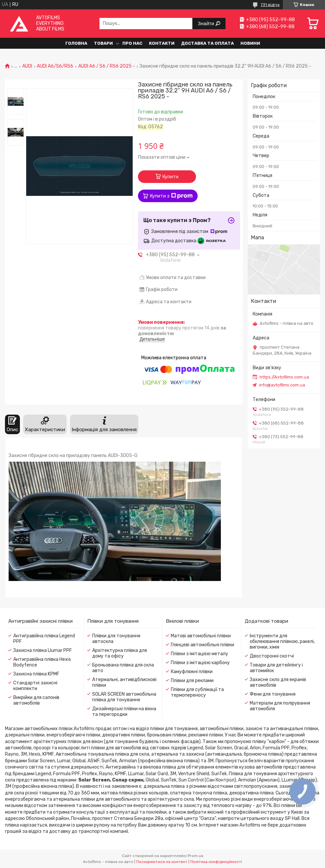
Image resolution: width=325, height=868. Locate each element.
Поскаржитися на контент (162, 862)
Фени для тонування (273, 694)
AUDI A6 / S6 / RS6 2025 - (107, 66)
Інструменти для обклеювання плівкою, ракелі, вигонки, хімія (282, 641)
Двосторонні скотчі (272, 656)
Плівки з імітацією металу (199, 654)
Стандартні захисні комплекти (35, 686)
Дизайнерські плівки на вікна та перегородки (124, 712)
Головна (76, 43)
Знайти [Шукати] (206, 23)
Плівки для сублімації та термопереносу (197, 692)
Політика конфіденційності (216, 862)
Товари (103, 43)
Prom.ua (195, 856)
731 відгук (270, 5)
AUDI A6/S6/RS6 (55, 66)
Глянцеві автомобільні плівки (202, 645)
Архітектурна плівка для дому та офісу (120, 653)
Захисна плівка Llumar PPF (43, 650)
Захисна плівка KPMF (36, 674)
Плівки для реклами (192, 681)
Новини (250, 43)
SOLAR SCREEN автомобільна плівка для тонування (124, 697)
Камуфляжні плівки (192, 672)
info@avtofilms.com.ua (282, 385)
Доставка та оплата (207, 43)
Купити (170, 177)
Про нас (132, 43)
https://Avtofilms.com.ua (284, 377)
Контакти (162, 43)
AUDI (27, 66)
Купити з (171, 196)
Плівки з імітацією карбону (200, 663)
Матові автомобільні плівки (201, 636)
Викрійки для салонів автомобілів (36, 700)
